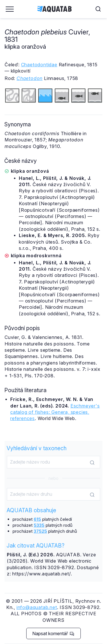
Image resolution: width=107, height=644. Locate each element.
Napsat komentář (53, 633)
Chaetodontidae (39, 65)
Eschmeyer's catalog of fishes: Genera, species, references (55, 412)
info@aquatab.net (37, 607)
